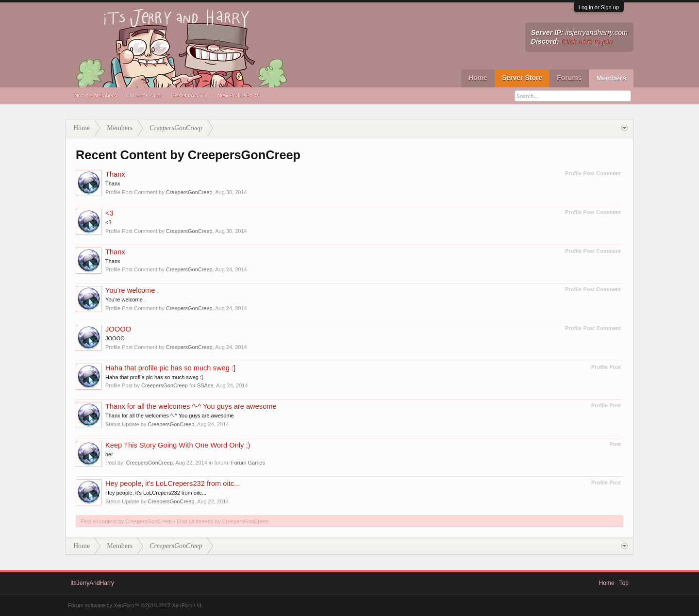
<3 (109, 213)
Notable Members (95, 96)
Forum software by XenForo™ (135, 605)
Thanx (115, 174)
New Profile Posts (239, 96)
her (109, 454)
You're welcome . (132, 290)
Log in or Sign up (599, 7)
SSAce (205, 385)
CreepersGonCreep (189, 192)
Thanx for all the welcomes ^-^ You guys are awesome (191, 406)
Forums (569, 78)
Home (478, 78)
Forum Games (248, 463)
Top (624, 583)
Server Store (522, 78)
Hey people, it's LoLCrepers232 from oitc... (173, 483)
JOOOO (118, 329)
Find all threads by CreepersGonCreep (223, 521)
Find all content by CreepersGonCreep (126, 521)
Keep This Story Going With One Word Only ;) (178, 445)
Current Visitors (145, 96)
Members (611, 78)
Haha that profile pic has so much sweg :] (170, 368)
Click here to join (587, 41)
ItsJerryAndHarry (92, 583)
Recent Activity (190, 96)
